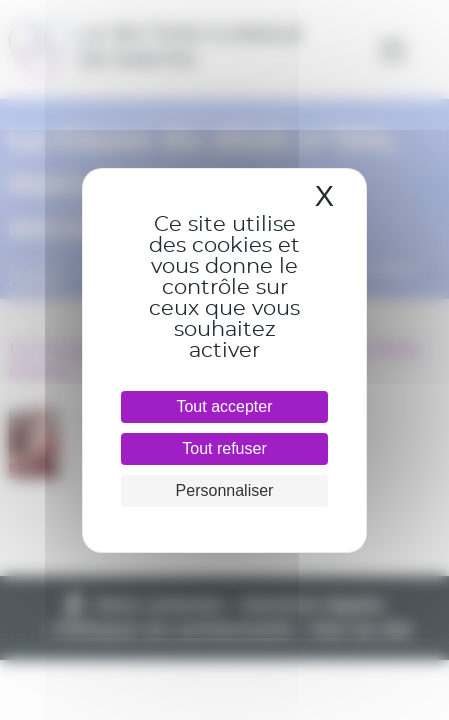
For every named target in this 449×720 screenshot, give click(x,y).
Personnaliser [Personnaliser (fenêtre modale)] (225, 490)
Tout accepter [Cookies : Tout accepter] (224, 406)
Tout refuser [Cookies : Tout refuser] (224, 448)
